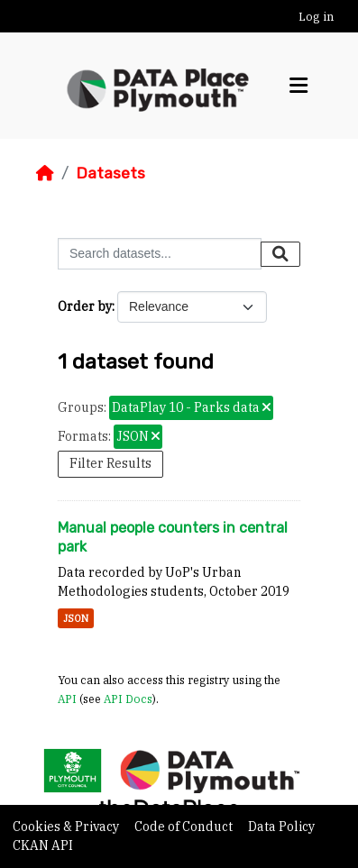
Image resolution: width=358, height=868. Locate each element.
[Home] (45, 173)
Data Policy (281, 827)
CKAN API (43, 845)
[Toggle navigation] (298, 86)
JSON (76, 618)
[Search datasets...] (160, 254)
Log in (316, 17)
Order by (85, 306)
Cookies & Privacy (67, 827)
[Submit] (280, 254)
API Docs (128, 699)
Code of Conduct (185, 827)
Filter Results (110, 463)
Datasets (110, 173)
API (67, 699)
